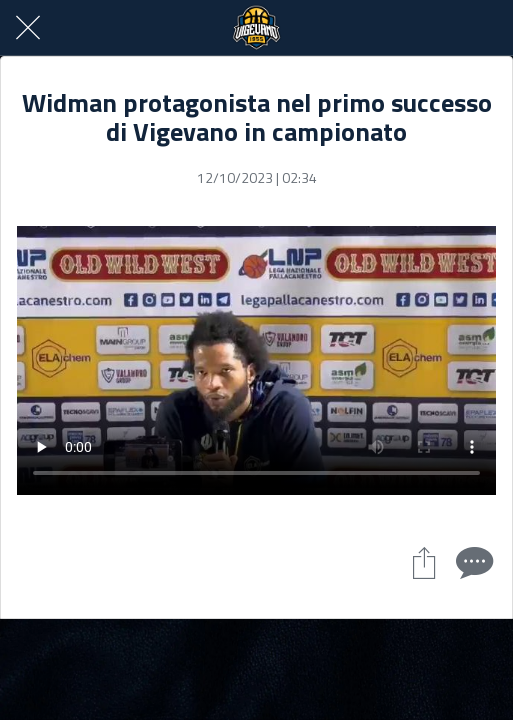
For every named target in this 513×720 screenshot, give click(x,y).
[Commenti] (472, 562)
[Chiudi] (28, 28)
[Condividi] (424, 562)
